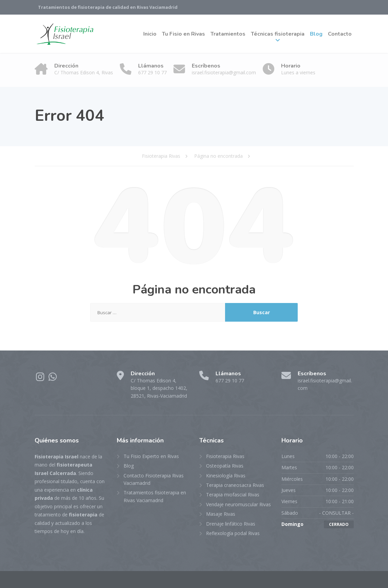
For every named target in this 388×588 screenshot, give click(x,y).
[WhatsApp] (53, 378)
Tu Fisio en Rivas (183, 34)
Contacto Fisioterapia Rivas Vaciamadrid (154, 479)
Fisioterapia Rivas (225, 456)
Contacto (340, 34)
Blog (316, 34)
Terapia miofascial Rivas (233, 495)
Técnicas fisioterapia (278, 34)
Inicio (150, 34)
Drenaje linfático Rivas (231, 524)
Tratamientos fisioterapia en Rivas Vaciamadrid (155, 496)
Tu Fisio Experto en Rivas (151, 456)
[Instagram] (41, 378)
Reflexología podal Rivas (233, 533)
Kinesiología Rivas (226, 476)
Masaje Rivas (221, 514)
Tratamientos (228, 34)
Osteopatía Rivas (225, 466)
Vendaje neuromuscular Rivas (238, 504)
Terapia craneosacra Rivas (235, 485)
